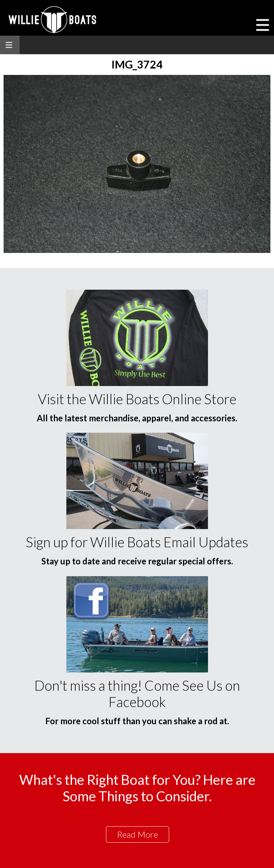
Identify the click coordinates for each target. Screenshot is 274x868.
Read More (138, 834)
